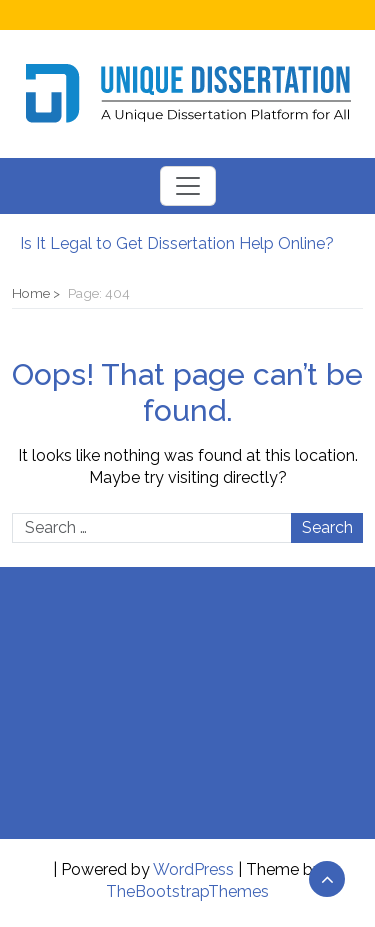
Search (327, 527)
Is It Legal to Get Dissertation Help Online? (177, 243)
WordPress (193, 869)
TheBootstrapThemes (187, 891)
